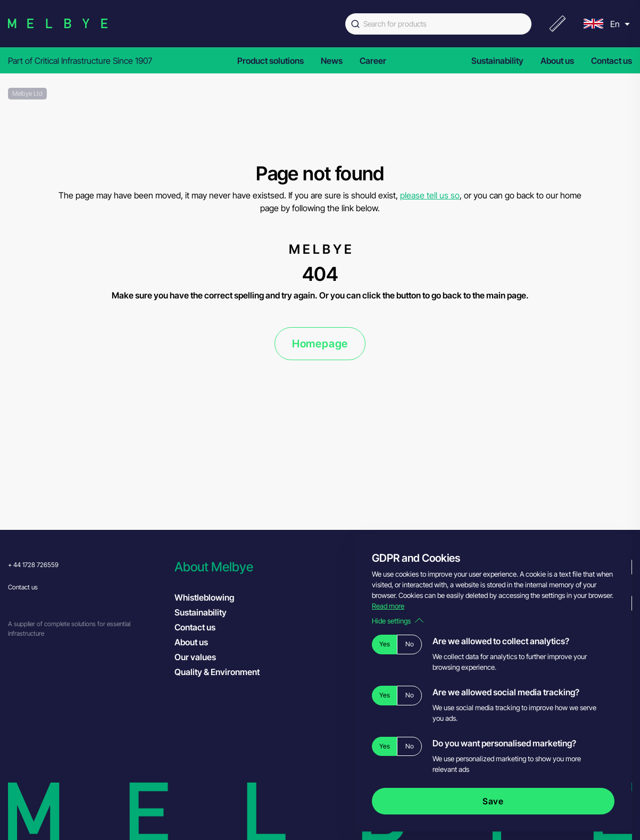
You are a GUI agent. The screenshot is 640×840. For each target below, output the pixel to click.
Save (493, 801)
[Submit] (354, 24)
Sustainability (497, 61)
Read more (388, 606)
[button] (252, 567)
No (410, 644)
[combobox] (438, 24)
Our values (195, 657)
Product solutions (271, 61)
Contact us (612, 61)
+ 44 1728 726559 (33, 565)
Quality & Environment (217, 672)
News (332, 61)
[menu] (605, 24)
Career (373, 61)
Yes (385, 644)
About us (557, 61)
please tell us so (430, 195)
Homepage (320, 344)
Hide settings (398, 621)
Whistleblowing (204, 597)
